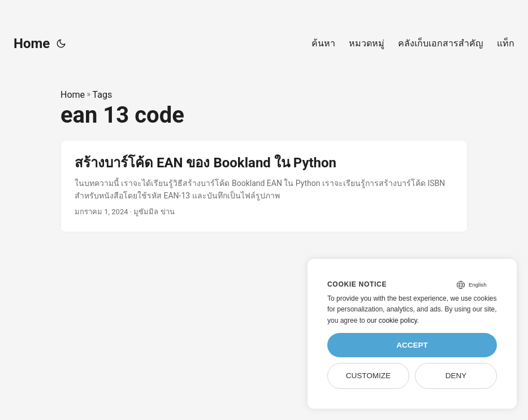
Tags (103, 95)
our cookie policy (392, 321)
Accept (412, 345)
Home (32, 44)
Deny (456, 376)
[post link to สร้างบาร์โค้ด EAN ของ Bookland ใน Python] (264, 186)
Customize (368, 376)
